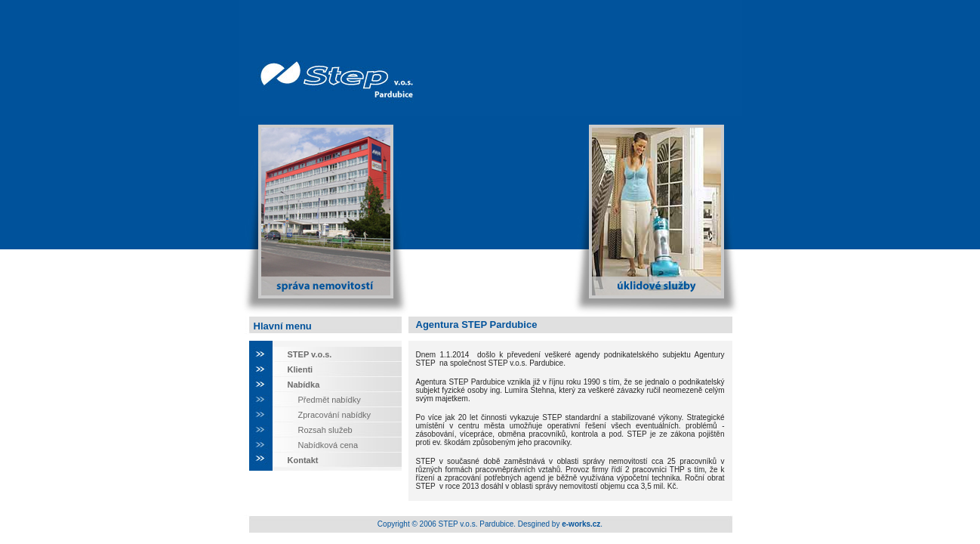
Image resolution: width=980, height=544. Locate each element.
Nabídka (304, 385)
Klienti (300, 369)
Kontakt (303, 460)
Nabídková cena (328, 445)
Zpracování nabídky (335, 415)
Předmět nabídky (330, 400)
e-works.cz (581, 524)
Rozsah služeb (325, 430)
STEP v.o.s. (310, 354)
